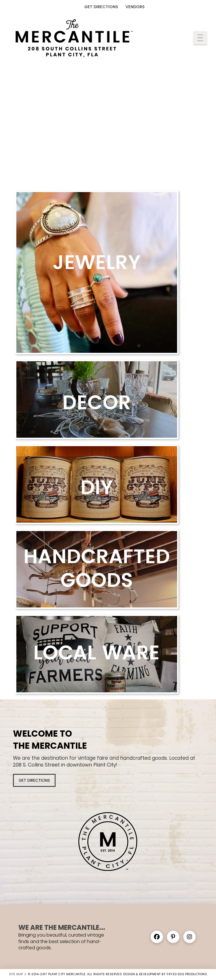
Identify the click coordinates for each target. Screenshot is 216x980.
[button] (200, 38)
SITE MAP (16, 974)
